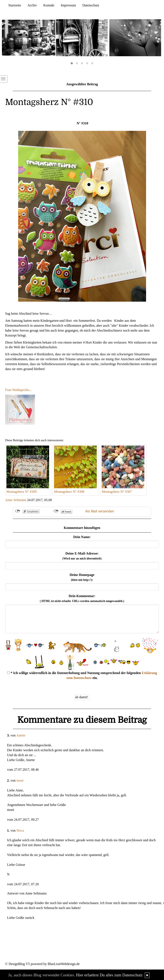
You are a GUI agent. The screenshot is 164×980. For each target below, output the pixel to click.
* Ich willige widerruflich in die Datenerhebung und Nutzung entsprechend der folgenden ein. (82, 675)
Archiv (32, 5)
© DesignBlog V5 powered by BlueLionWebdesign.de (42, 964)
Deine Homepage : (82, 577)
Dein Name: (82, 537)
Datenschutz (91, 5)
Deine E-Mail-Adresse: (82, 556)
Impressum (68, 5)
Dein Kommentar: (82, 598)
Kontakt (49, 5)
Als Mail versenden (100, 511)
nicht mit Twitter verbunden (56, 511)
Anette (21, 735)
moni (20, 780)
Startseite (15, 5)
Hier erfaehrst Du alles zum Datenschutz (109, 975)
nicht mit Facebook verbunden (18, 511)
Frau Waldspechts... (19, 390)
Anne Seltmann (16, 500)
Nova (20, 830)
